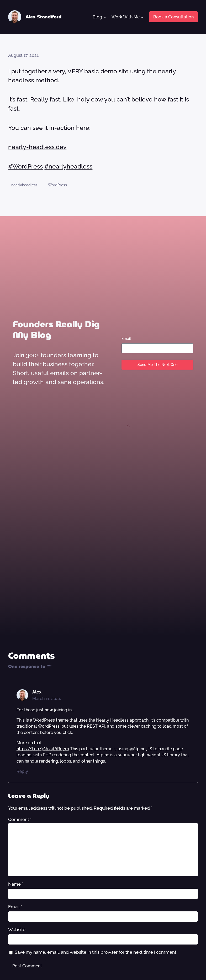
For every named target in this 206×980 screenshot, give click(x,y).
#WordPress (25, 166)
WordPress (57, 185)
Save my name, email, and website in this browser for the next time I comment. (96, 952)
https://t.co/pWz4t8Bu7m (43, 749)
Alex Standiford (43, 17)
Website (17, 930)
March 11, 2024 (47, 699)
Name (16, 884)
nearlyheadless (24, 185)
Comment (20, 819)
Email (126, 339)
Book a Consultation (173, 17)
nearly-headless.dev (37, 147)
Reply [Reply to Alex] (22, 771)
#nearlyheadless (68, 166)
